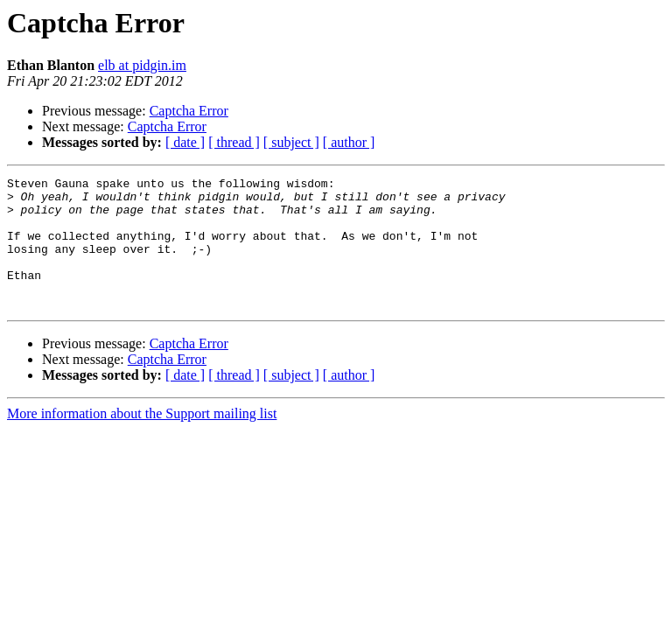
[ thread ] (234, 142)
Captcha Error (189, 111)
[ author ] (349, 142)
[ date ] (185, 142)
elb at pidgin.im (142, 65)
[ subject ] (291, 142)
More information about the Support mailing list (142, 440)
